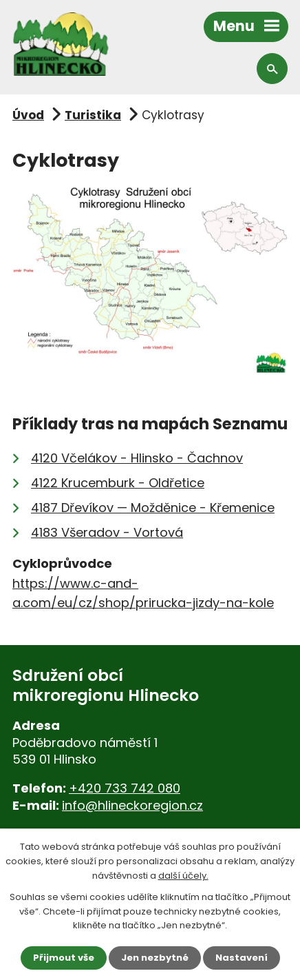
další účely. (183, 876)
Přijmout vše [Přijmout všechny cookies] (64, 958)
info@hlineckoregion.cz (132, 805)
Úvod (28, 115)
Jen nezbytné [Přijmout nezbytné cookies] (155, 958)
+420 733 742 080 (125, 788)
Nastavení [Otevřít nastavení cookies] (242, 958)
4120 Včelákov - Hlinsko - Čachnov (137, 458)
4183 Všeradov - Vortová (107, 532)
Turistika (93, 115)
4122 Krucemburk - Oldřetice (118, 483)
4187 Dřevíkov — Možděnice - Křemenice (153, 508)
